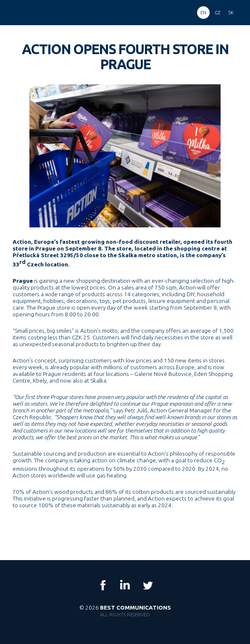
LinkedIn (125, 585)
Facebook (103, 585)
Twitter (147, 585)
